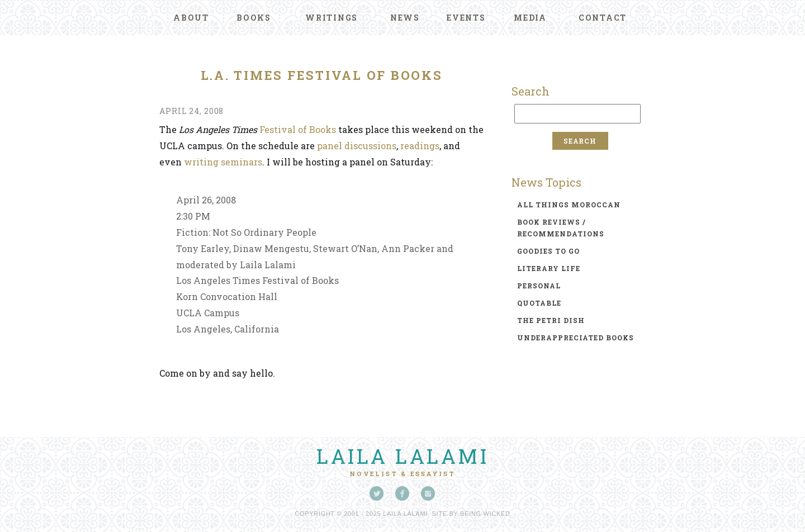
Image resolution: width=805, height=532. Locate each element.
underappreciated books (576, 338)
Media (530, 18)
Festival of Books (298, 129)
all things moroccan (569, 205)
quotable (539, 303)
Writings (332, 18)
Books (254, 18)
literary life (549, 268)
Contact (603, 18)
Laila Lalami (402, 456)
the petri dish (551, 320)
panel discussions (357, 146)
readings (420, 146)
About (191, 18)
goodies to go (548, 251)
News (405, 18)
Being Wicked (485, 514)
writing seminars (223, 162)
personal (539, 286)
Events (466, 18)
